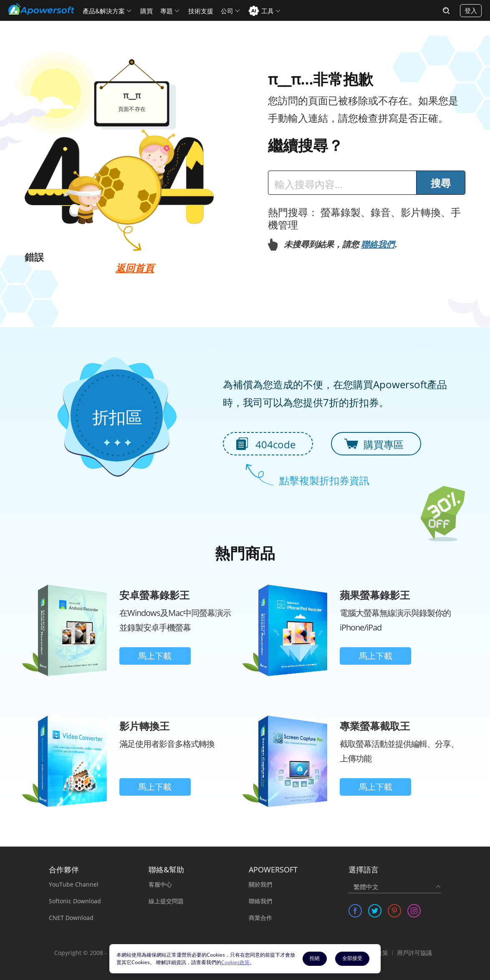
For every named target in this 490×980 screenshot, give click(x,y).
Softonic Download (75, 901)
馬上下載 (155, 656)
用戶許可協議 (414, 953)
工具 (268, 11)
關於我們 (260, 884)
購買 (146, 11)
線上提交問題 (166, 901)
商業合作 (260, 918)
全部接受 (352, 958)
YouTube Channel (74, 884)
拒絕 (315, 958)
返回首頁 (135, 268)
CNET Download (71, 918)
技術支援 (201, 11)
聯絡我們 (378, 244)
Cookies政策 (235, 962)
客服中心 (160, 884)
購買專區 (384, 444)
